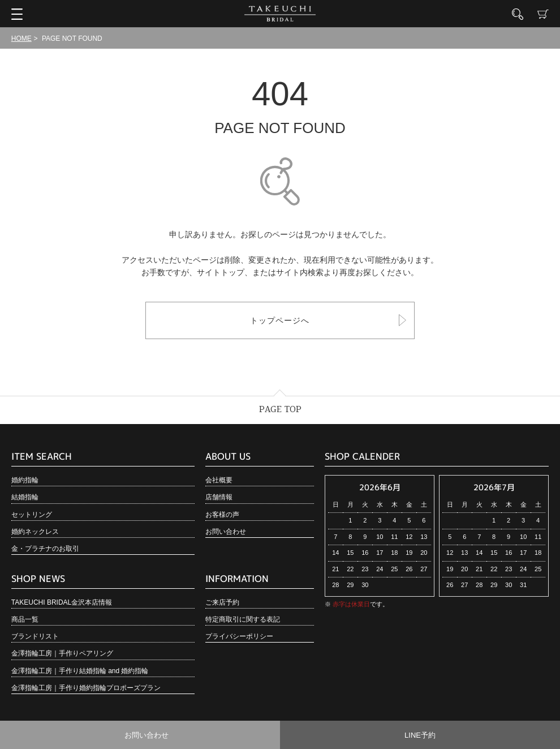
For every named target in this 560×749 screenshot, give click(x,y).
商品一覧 (25, 619)
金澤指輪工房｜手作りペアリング (62, 653)
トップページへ (280, 320)
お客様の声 (222, 515)
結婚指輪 (25, 497)
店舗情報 (219, 497)
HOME (21, 38)
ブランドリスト (35, 636)
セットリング (32, 515)
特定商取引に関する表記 (243, 619)
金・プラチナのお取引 (45, 549)
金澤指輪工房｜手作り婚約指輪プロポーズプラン (86, 688)
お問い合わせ (226, 532)
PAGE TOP (280, 410)
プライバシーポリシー (239, 636)
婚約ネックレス (35, 532)
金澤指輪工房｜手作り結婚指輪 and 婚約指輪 (80, 671)
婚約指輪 (25, 480)
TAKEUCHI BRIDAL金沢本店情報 (62, 602)
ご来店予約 (222, 602)
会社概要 (219, 480)
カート (543, 14)
